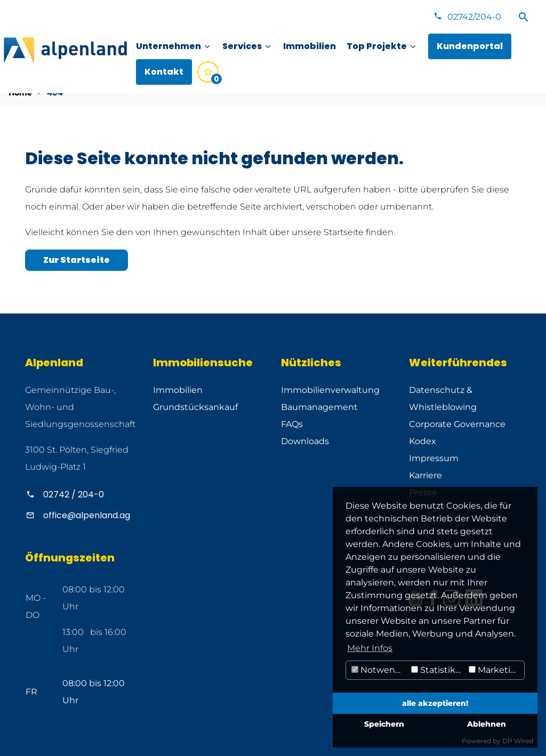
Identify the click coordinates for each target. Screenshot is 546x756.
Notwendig (380, 670)
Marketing (495, 670)
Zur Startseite (77, 260)
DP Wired (518, 741)
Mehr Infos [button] (370, 648)
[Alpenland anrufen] (81, 494)
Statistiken (439, 670)
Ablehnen (487, 724)
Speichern (384, 724)
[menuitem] (174, 46)
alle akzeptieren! (435, 703)
